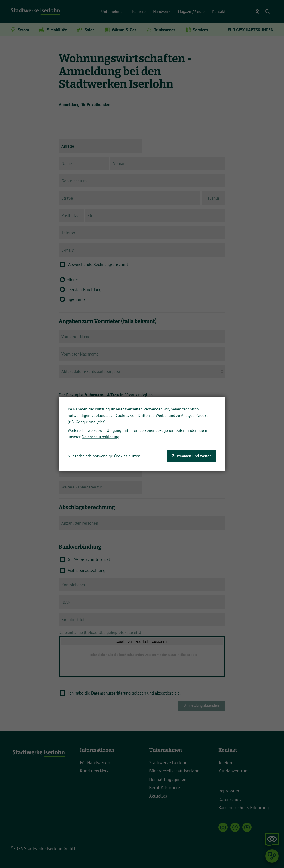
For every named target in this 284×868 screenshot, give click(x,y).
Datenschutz (230, 800)
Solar (89, 30)
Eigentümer (77, 299)
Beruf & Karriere (165, 788)
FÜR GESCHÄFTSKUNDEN (250, 30)
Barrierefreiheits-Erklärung (244, 808)
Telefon (225, 763)
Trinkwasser (165, 30)
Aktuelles (158, 796)
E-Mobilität (57, 30)
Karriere (139, 11)
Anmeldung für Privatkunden (85, 104)
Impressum (229, 791)
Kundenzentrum (233, 771)
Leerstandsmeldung (84, 289)
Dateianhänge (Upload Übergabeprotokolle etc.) (101, 633)
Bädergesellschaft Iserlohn (174, 771)
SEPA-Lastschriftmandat (89, 559)
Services (200, 30)
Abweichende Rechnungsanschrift (98, 264)
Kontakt (219, 11)
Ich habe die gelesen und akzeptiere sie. (124, 693)
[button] (268, 12)
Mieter (72, 280)
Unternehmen (113, 11)
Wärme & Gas (124, 30)
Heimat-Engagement (169, 780)
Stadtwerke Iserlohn (168, 763)
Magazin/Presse (191, 11)
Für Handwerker (95, 763)
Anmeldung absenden (201, 706)
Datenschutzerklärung (111, 693)
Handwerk (162, 11)
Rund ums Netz (94, 771)
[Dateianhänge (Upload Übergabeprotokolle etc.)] (142, 657)
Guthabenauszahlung (87, 570)
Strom (23, 30)
